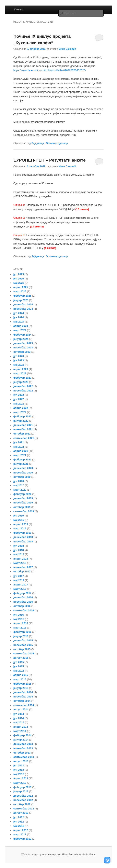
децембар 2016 (23, 597)
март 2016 (20, 628)
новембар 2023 (23, 348)
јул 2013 (19, 765)
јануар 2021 (21, 464)
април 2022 (21, 408)
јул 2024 (19, 313)
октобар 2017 (22, 571)
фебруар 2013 (22, 787)
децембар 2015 (23, 640)
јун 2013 (19, 770)
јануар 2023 (21, 382)
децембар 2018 (23, 537)
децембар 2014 (23, 692)
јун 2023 (19, 360)
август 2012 (21, 813)
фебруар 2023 (22, 378)
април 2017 (21, 585)
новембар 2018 (23, 542)
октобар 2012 (22, 804)
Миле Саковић (67, 49)
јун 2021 (19, 442)
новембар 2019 (23, 503)
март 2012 (20, 834)
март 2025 (20, 291)
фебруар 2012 (22, 839)
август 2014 (21, 709)
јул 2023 (19, 356)
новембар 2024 (23, 309)
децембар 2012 (23, 796)
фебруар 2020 (22, 494)
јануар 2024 (21, 339)
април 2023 (21, 369)
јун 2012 (19, 822)
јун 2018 (19, 550)
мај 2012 (19, 826)
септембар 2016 (24, 610)
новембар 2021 (23, 429)
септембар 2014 (24, 705)
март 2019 (20, 528)
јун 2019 (19, 516)
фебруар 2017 (22, 593)
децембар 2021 (23, 425)
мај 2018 (19, 554)
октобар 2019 (22, 507)
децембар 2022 (23, 386)
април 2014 (21, 727)
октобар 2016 (22, 606)
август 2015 (21, 658)
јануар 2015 (21, 688)
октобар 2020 (22, 477)
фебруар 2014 (22, 735)
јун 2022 (19, 399)
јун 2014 (19, 718)
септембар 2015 (24, 653)
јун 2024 (19, 317)
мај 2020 (19, 485)
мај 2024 (19, 322)
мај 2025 (19, 283)
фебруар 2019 (22, 533)
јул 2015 (19, 662)
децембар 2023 (23, 343)
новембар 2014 (23, 697)
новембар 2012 (23, 800)
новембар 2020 (23, 473)
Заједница (38, 143)
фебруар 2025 (22, 296)
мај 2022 (19, 404)
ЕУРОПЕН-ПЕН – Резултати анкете (50, 160)
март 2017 (20, 589)
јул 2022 (19, 395)
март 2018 (20, 563)
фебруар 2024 (22, 335)
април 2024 (21, 326)
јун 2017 (19, 576)
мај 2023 (19, 365)
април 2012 (21, 830)
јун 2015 (19, 666)
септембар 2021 (24, 438)
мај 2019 (19, 520)
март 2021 (20, 455)
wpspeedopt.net (51, 855)
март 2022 (20, 412)
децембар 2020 (23, 468)
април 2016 (21, 623)
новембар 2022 (23, 391)
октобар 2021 (22, 434)
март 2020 (20, 490)
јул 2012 (19, 817)
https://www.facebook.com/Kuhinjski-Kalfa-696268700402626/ (50, 70)
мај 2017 (19, 580)
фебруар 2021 (22, 459)
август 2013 (21, 761)
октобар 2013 (22, 753)
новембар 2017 (23, 567)
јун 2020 (19, 481)
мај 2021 (19, 447)
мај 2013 (19, 774)
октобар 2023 (22, 352)
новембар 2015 (23, 645)
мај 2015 (19, 671)
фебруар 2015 (22, 684)
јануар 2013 (21, 791)
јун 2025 (19, 279)
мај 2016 (19, 619)
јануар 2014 (21, 740)
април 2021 (21, 451)
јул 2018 (19, 546)
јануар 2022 (21, 421)
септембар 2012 (24, 809)
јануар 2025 (21, 300)
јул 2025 (19, 274)
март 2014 (20, 731)
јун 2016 (19, 615)
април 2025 (21, 287)
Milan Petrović (70, 855)
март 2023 (20, 373)
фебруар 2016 (22, 632)
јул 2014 (19, 714)
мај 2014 (19, 722)
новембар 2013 (23, 748)
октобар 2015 (22, 649)
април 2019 (21, 524)
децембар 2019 (23, 498)
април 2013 (21, 778)
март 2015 (20, 679)
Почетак (19, 10)
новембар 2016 (23, 602)
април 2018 (21, 559)
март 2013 (20, 783)
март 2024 (20, 330)
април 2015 (21, 675)
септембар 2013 (24, 757)
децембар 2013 (23, 744)
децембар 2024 (23, 304)
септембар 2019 (24, 511)
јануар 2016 (21, 636)
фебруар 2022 (22, 416)
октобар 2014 (22, 701)
